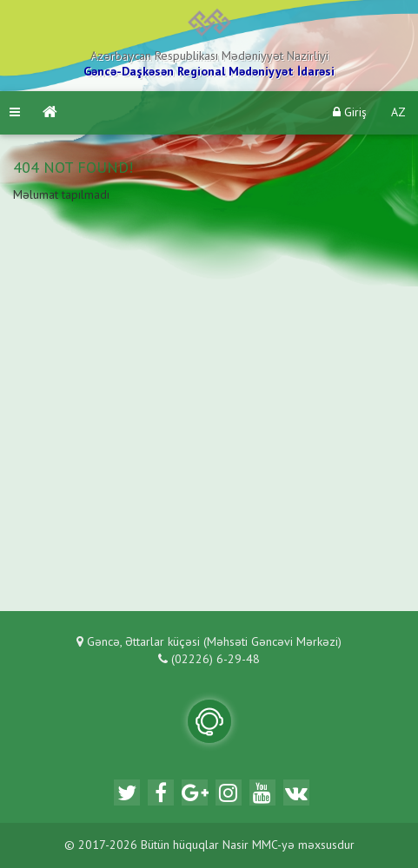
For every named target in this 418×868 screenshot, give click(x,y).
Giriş (350, 112)
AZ (398, 113)
